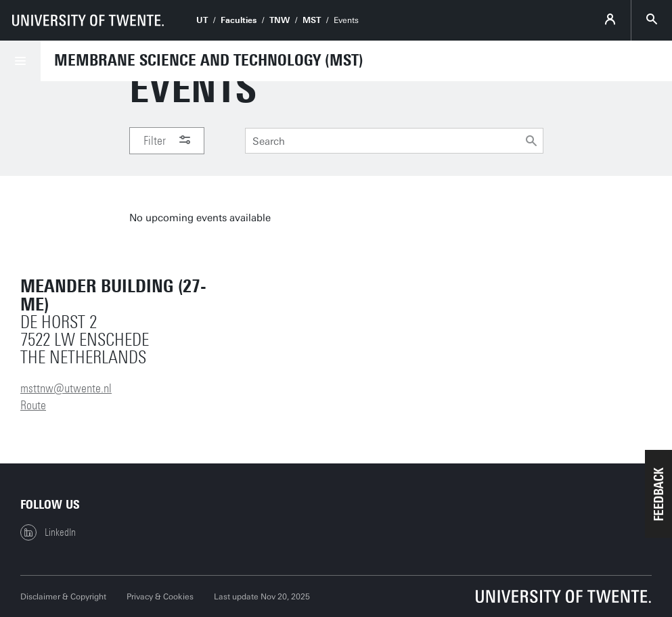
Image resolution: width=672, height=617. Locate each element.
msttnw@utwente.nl (66, 388)
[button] (658, 494)
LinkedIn (48, 532)
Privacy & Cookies (160, 597)
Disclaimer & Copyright (63, 597)
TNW (279, 20)
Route (33, 405)
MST (312, 20)
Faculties (239, 20)
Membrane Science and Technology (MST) (209, 60)
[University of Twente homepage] (88, 20)
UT (202, 20)
